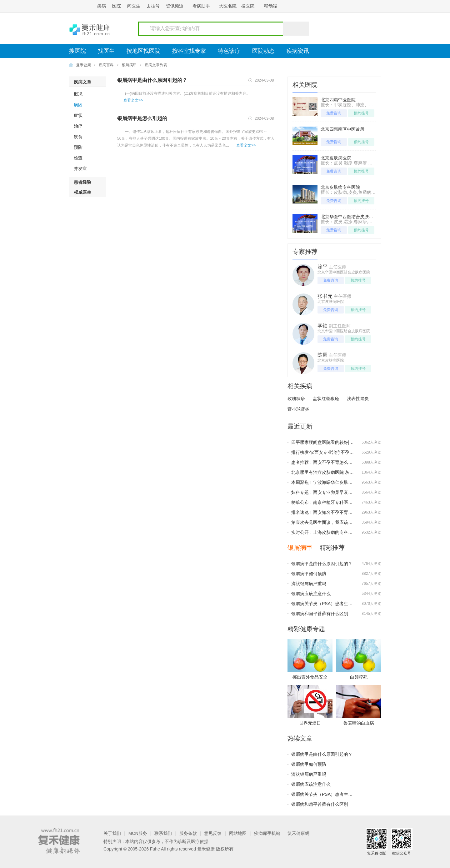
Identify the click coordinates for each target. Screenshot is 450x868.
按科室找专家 (189, 51)
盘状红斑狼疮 (326, 399)
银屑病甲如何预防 (309, 574)
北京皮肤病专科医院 (340, 187)
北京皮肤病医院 (336, 158)
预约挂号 (361, 113)
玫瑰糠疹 (296, 399)
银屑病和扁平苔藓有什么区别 (320, 614)
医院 (117, 6)
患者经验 (82, 182)
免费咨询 (334, 113)
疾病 (102, 6)
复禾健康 (83, 65)
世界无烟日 (310, 723)
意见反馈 (213, 833)
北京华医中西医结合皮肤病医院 (351, 217)
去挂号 (153, 6)
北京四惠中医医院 (338, 100)
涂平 (322, 267)
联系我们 (163, 833)
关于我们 (112, 833)
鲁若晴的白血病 (359, 723)
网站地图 (238, 833)
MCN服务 (138, 833)
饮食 (78, 137)
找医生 (106, 51)
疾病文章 (82, 82)
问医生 (134, 6)
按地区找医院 (143, 51)
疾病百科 (106, 65)
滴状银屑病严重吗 (309, 584)
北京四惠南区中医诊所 (342, 129)
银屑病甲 (129, 65)
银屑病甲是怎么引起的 (142, 118)
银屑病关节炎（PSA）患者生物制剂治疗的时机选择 (342, 604)
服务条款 (188, 833)
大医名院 (228, 6)
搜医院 (248, 6)
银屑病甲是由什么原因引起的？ (152, 80)
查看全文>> (133, 100)
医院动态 (263, 51)
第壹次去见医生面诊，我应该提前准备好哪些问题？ (342, 522)
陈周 (322, 355)
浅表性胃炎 (358, 399)
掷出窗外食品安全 (310, 677)
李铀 (322, 326)
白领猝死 (359, 677)
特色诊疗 (229, 51)
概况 (78, 94)
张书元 (325, 296)
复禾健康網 (298, 833)
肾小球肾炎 (298, 409)
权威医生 (82, 192)
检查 (78, 158)
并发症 (80, 168)
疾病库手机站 (267, 833)
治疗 (78, 126)
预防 (78, 147)
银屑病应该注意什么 (311, 594)
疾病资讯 (298, 51)
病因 (78, 105)
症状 (78, 115)
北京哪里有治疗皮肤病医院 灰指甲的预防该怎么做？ (342, 472)
